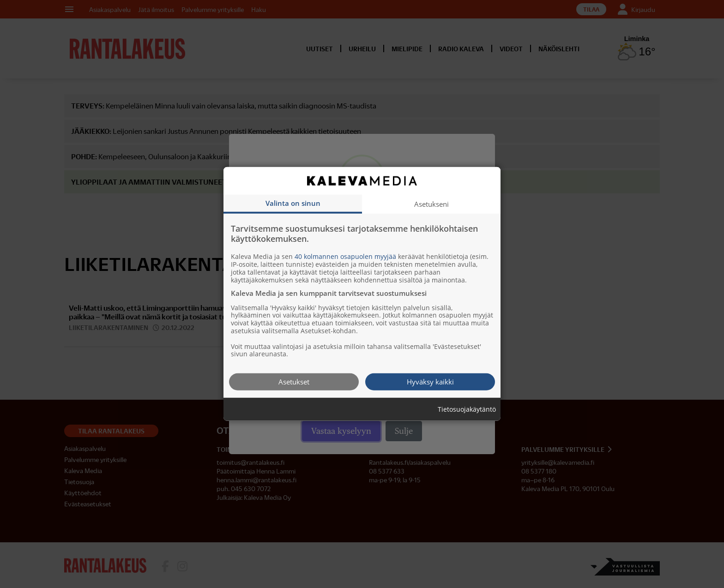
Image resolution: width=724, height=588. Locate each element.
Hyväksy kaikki (430, 382)
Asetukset (294, 382)
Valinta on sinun (293, 203)
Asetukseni (431, 204)
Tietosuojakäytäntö (467, 410)
